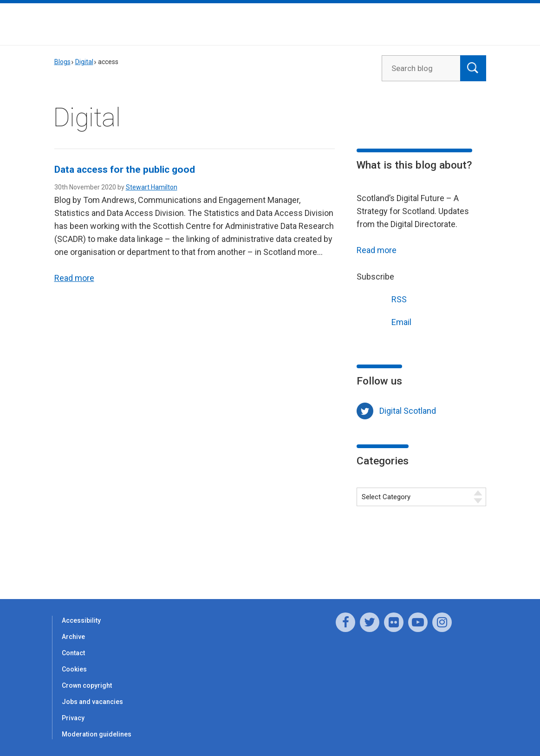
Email (384, 321)
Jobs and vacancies (92, 702)
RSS (382, 298)
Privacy (73, 718)
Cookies (74, 669)
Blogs (62, 62)
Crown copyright (87, 685)
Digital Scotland (408, 411)
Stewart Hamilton (152, 187)
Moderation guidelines (97, 734)
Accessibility (81, 620)
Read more (74, 278)
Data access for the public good (125, 169)
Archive (73, 637)
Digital (84, 62)
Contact (73, 653)
